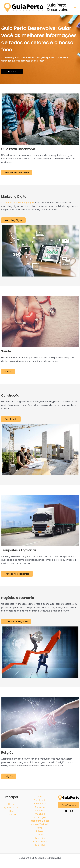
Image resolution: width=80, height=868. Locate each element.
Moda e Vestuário (40, 824)
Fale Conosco (69, 805)
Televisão (40, 838)
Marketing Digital (40, 821)
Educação (40, 811)
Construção (40, 800)
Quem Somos (11, 808)
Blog (11, 811)
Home (11, 804)
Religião (40, 831)
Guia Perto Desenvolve (57, 7)
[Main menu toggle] (75, 7)
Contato (11, 815)
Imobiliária (40, 814)
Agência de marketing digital (19, 203)
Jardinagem (40, 817)
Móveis (40, 828)
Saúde (40, 835)
